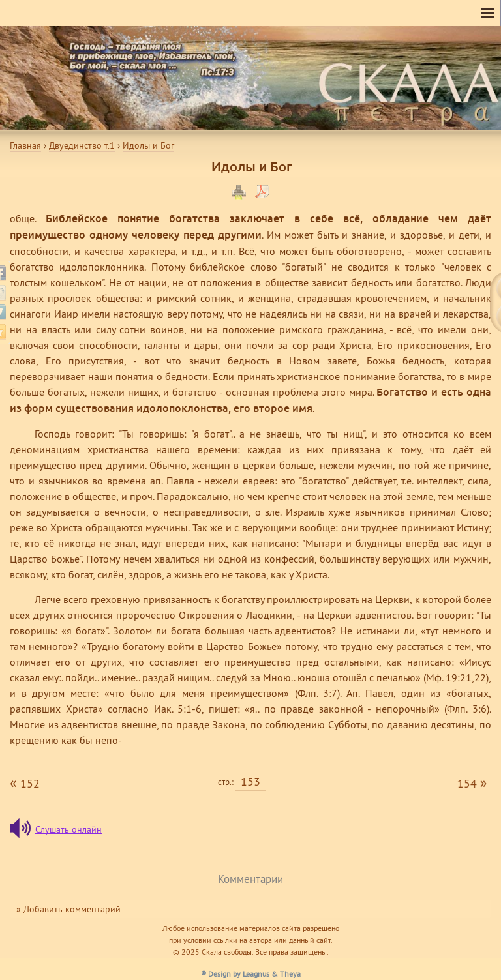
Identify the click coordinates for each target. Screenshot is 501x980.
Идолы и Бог (148, 145)
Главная (25, 145)
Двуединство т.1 (82, 145)
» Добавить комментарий (68, 909)
